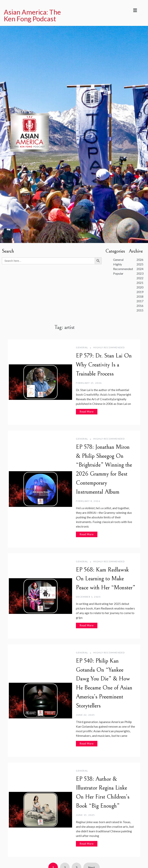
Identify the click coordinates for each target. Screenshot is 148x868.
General (82, 347)
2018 (140, 296)
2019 (140, 292)
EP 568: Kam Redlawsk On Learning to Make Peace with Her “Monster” (106, 579)
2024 (140, 269)
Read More (87, 412)
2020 (140, 287)
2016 (140, 306)
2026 (140, 260)
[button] (135, 10)
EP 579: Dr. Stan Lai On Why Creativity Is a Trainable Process (104, 365)
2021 (140, 283)
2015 (140, 310)
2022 (140, 278)
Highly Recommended (109, 347)
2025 (140, 264)
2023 (140, 273)
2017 (140, 301)
